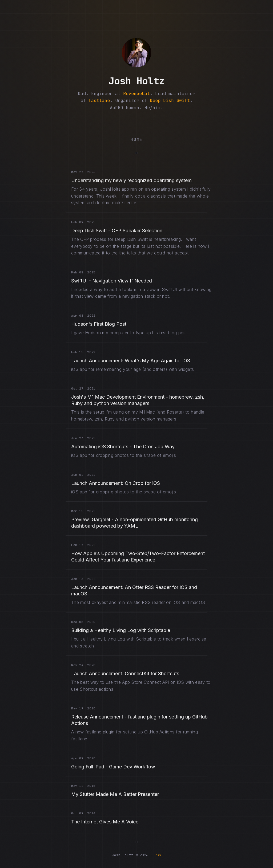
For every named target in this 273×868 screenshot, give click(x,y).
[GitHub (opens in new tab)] (152, 123)
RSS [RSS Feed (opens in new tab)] (158, 855)
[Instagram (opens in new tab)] (136, 123)
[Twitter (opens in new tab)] (91, 123)
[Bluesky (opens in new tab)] (121, 123)
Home (136, 140)
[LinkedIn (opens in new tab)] (167, 123)
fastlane (99, 100)
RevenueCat (136, 93)
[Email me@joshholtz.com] (182, 123)
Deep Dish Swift (170, 100)
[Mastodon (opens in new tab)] (106, 123)
